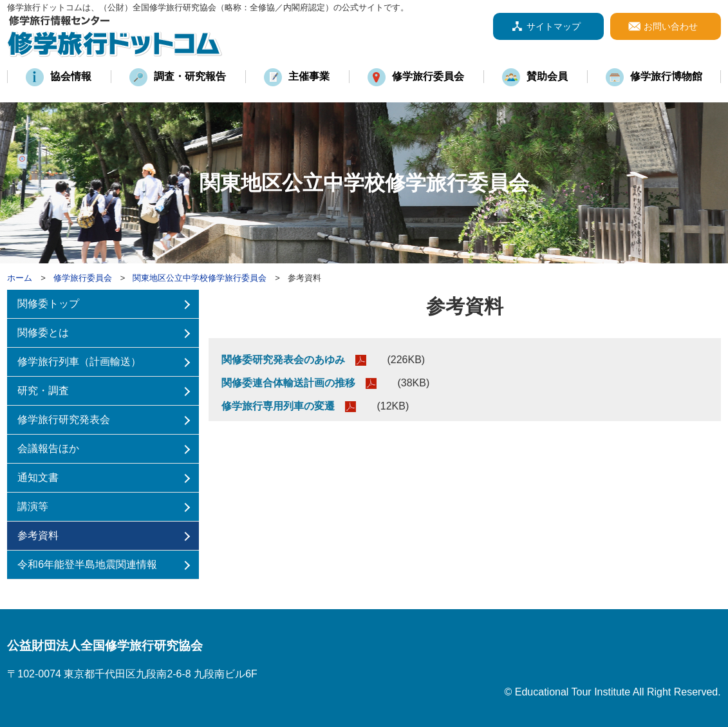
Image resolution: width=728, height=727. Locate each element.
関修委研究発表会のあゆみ (283, 360)
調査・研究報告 (190, 76)
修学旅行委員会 (428, 76)
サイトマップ (554, 26)
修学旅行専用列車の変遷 (278, 406)
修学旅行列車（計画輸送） (79, 362)
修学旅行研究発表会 (64, 420)
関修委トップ (48, 304)
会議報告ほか (48, 448)
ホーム (20, 278)
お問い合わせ (671, 26)
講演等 (33, 506)
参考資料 (38, 535)
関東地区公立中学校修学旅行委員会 (200, 278)
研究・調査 (43, 391)
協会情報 (71, 76)
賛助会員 (547, 76)
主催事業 (309, 76)
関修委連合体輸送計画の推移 (288, 383)
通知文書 (38, 477)
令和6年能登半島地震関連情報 (87, 564)
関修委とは (43, 333)
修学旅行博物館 (666, 76)
